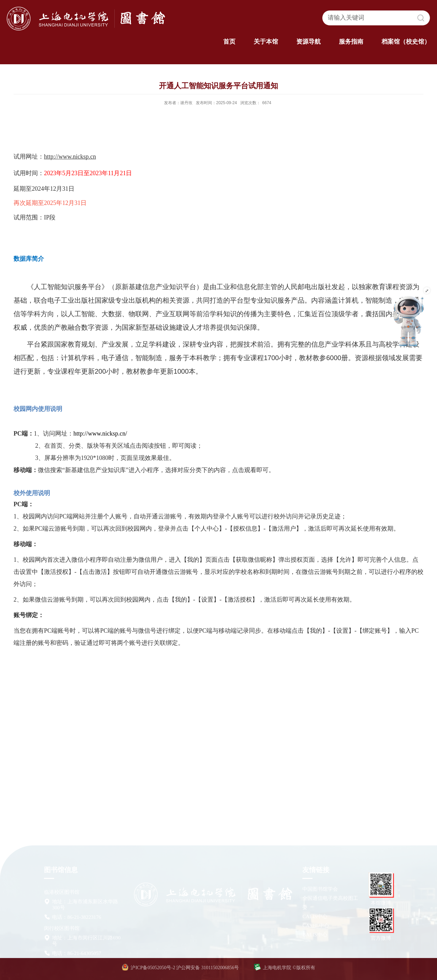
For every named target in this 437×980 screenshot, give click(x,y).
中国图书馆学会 (320, 889)
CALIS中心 (315, 916)
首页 (229, 42)
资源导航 (308, 42)
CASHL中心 (316, 926)
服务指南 (351, 42)
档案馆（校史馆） (406, 42)
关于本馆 (266, 42)
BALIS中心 (315, 935)
